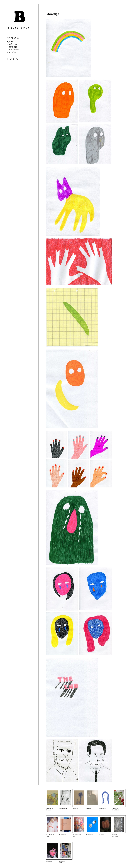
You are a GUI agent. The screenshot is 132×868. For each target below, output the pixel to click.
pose (11, 41)
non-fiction (14, 50)
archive (12, 52)
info (13, 59)
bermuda (13, 47)
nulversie (13, 44)
